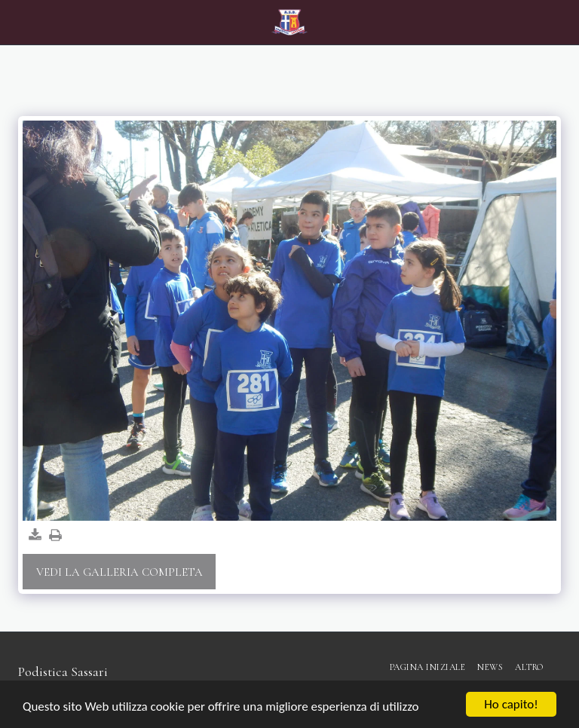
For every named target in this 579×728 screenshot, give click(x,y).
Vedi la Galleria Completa (119, 572)
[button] (17, 22)
